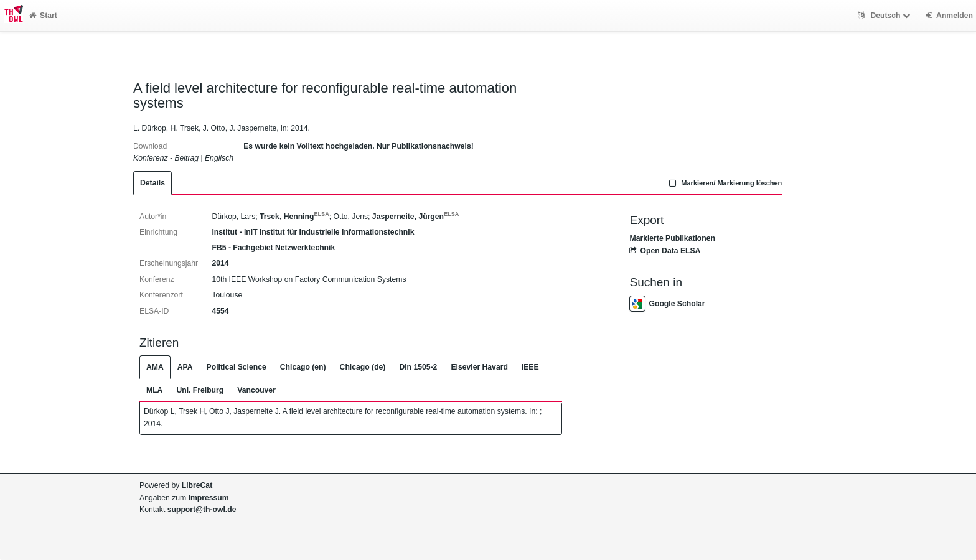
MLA (154, 390)
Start (43, 16)
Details (152, 183)
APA (185, 367)
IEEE (530, 367)
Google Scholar (667, 304)
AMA (155, 367)
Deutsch (885, 16)
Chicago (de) (363, 367)
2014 (220, 263)
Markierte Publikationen (672, 238)
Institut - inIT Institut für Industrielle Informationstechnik (313, 232)
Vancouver (256, 390)
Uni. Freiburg (200, 390)
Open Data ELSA (665, 251)
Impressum (209, 498)
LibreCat (197, 485)
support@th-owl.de (202, 510)
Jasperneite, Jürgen (416, 217)
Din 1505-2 (418, 367)
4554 (220, 311)
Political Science (237, 367)
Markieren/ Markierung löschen (725, 183)
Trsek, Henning (294, 217)
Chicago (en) (303, 367)
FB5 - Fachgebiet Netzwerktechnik (273, 248)
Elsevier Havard (479, 367)
